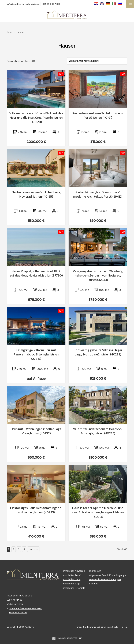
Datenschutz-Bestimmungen (105, 579)
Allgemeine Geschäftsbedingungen (108, 575)
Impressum (95, 571)
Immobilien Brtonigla (74, 588)
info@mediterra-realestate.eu (23, 4)
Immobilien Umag (72, 579)
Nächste (33, 549)
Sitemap (94, 584)
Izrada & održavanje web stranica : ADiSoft (97, 627)
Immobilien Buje (71, 584)
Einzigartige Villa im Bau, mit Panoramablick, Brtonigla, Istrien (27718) (36, 354)
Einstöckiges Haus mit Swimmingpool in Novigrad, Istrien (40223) (36, 510)
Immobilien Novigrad (74, 571)
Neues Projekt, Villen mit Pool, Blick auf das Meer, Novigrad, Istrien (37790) (36, 273)
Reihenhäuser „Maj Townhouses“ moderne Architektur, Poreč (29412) (98, 194)
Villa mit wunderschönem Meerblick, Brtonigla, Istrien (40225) (98, 431)
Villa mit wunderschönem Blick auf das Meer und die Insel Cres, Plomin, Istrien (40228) (36, 118)
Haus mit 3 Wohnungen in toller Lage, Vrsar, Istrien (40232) (36, 431)
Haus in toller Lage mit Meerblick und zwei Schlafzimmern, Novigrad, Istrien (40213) (98, 512)
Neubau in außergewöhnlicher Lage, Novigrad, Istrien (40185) (36, 194)
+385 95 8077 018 (51, 4)
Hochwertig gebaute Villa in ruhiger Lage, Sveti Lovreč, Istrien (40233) (98, 352)
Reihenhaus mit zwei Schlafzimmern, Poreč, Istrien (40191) (98, 115)
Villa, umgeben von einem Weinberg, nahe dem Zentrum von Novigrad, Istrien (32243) (98, 275)
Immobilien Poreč (72, 575)
